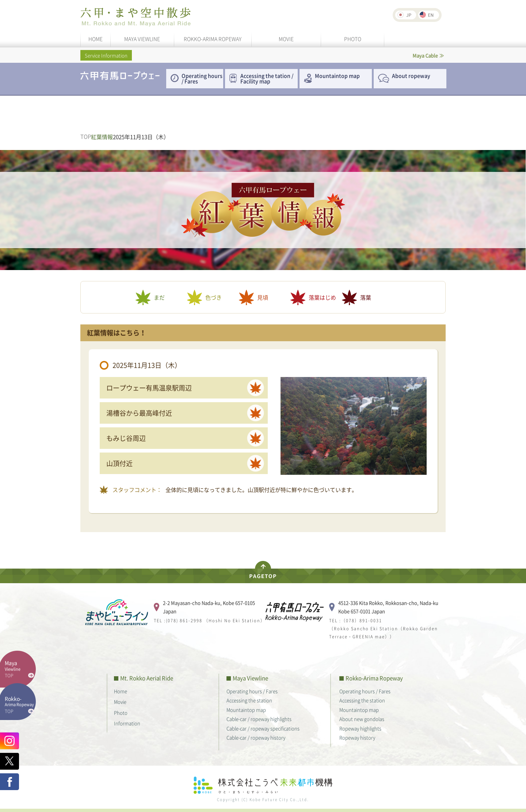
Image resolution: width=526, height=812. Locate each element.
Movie (120, 702)
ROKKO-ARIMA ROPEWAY (213, 39)
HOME (96, 39)
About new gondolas (362, 719)
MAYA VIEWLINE (142, 39)
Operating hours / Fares (202, 78)
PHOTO (353, 39)
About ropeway (411, 76)
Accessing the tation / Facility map (267, 78)
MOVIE (286, 39)
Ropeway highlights (360, 728)
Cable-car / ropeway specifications (263, 728)
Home (121, 691)
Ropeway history (357, 737)
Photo (121, 713)
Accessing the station (249, 700)
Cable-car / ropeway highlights (259, 719)
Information (127, 723)
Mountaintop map (337, 76)
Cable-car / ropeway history (256, 737)
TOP (86, 137)
